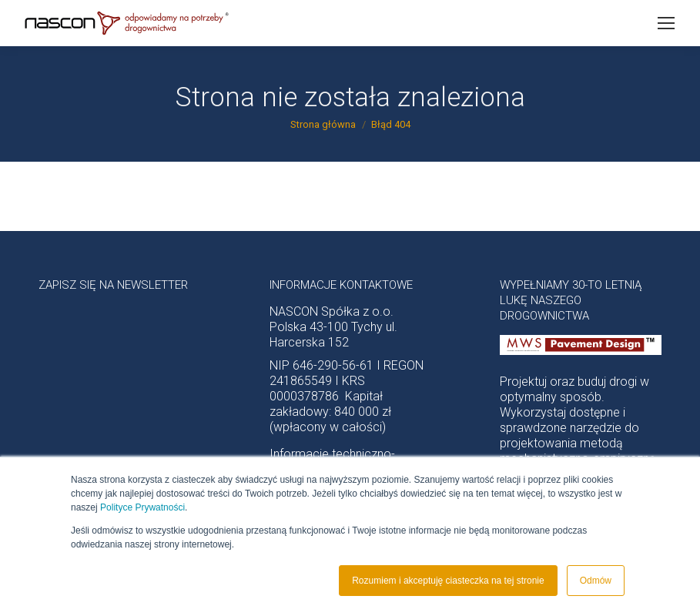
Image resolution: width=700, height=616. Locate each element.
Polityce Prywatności (142, 507)
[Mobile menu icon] (666, 23)
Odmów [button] (596, 581)
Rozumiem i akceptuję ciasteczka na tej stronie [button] (448, 581)
